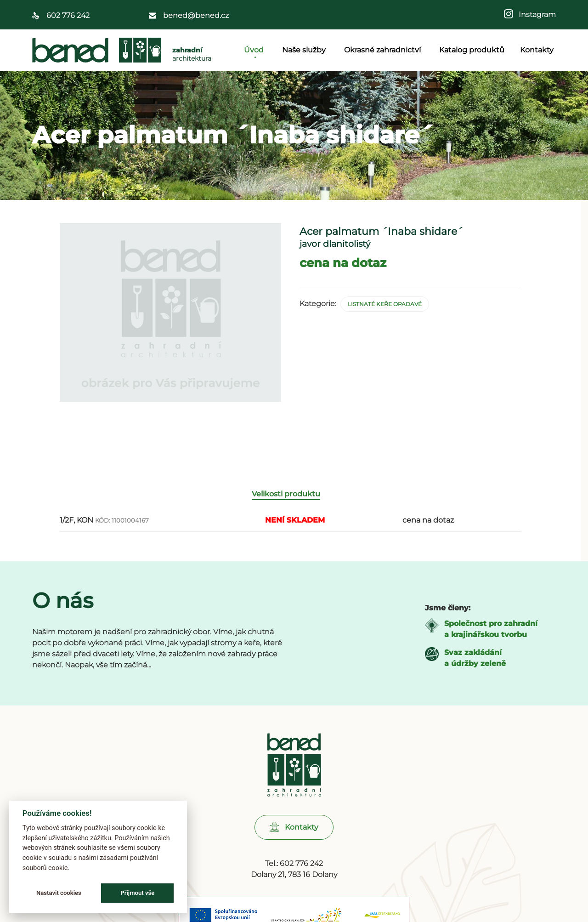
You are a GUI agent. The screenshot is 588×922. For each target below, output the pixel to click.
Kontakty (537, 50)
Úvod (255, 50)
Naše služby (305, 50)
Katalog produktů (472, 50)
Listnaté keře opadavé (385, 304)
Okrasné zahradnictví (384, 50)
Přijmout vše (137, 893)
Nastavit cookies (59, 893)
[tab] (291, 507)
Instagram (534, 14)
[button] (294, 839)
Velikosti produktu (286, 506)
